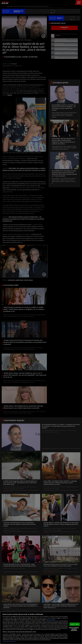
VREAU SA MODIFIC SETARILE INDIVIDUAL (74, 629)
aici (13, 627)
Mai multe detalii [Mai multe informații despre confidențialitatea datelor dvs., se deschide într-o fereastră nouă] (51, 619)
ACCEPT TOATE (75, 624)
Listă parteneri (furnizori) (9, 642)
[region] (41, 628)
